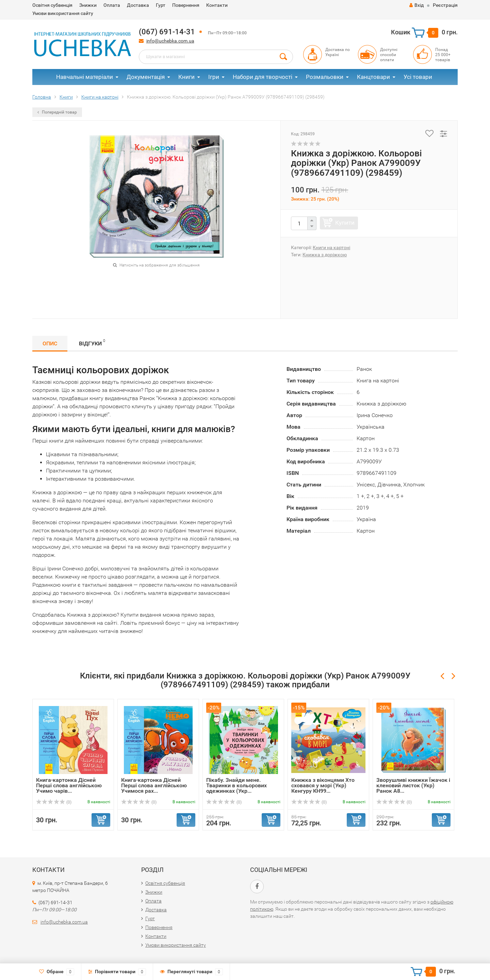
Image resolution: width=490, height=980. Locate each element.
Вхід (416, 5)
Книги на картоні (331, 247)
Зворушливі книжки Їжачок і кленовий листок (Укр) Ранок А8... (413, 785)
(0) (54, 802)
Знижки (88, 5)
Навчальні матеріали (85, 77)
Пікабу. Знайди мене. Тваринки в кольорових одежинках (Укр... (236, 785)
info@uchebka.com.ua (170, 41)
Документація (146, 77)
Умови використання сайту (63, 13)
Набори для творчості (263, 77)
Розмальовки (325, 77)
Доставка (138, 5)
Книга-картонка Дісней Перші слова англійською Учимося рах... (154, 785)
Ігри (214, 77)
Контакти (217, 5)
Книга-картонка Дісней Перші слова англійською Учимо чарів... (69, 785)
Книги (186, 77)
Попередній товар (57, 112)
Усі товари (418, 77)
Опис (50, 343)
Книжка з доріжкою (325, 255)
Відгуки (92, 342)
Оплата (112, 5)
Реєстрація (445, 5)
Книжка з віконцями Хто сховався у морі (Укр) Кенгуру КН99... (323, 785)
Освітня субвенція (52, 5)
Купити (345, 223)
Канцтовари (373, 77)
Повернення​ (186, 5)
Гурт (161, 5)
